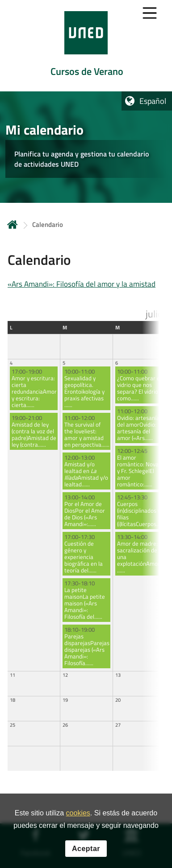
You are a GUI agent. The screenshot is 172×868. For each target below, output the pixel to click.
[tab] (86, 46)
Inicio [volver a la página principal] (13, 224)
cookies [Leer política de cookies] (78, 813)
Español (153, 101)
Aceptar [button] (86, 849)
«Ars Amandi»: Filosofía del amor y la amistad (82, 284)
